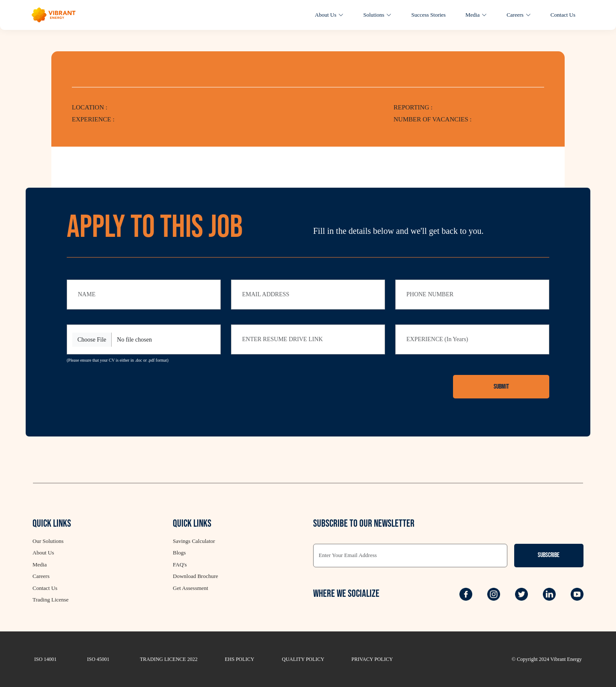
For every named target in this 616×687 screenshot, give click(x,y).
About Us (329, 15)
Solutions (377, 15)
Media (476, 15)
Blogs (179, 553)
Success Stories (428, 15)
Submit (501, 387)
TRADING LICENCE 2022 (169, 659)
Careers (519, 15)
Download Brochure (195, 576)
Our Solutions (48, 541)
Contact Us (563, 15)
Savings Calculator (194, 541)
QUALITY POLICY (303, 659)
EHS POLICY (240, 659)
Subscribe (549, 555)
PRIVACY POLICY (372, 659)
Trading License (50, 600)
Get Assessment (191, 588)
